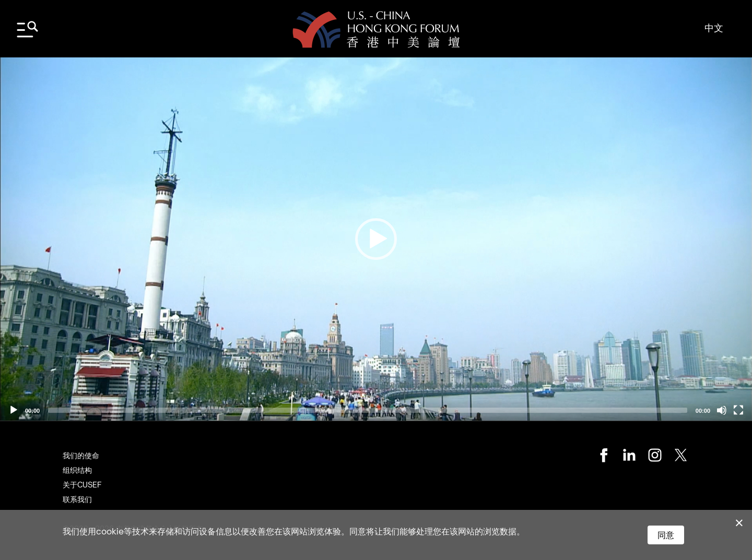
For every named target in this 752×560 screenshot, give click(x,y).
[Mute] (722, 410)
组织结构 (77, 470)
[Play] (14, 410)
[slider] (368, 410)
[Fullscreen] (738, 410)
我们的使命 (81, 455)
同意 (666, 535)
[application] (376, 239)
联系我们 (77, 499)
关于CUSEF (82, 485)
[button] (376, 239)
